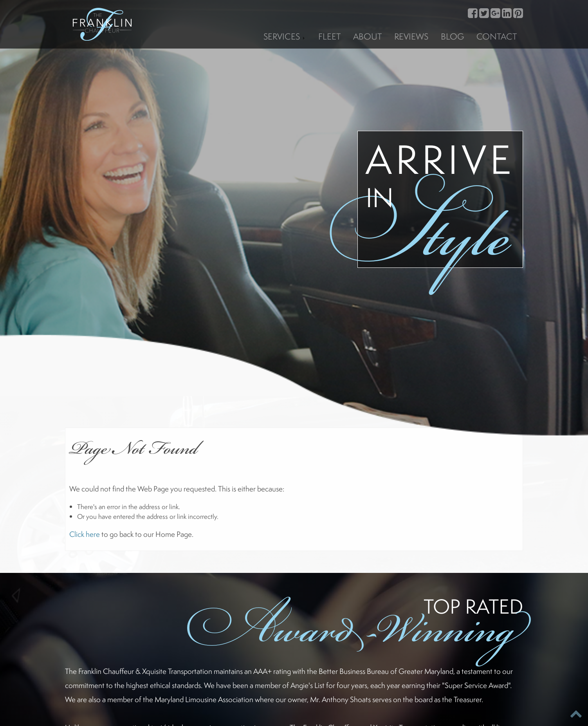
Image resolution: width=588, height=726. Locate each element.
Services (285, 36)
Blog (452, 36)
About (367, 36)
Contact (497, 36)
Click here (85, 534)
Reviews (411, 36)
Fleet (329, 36)
